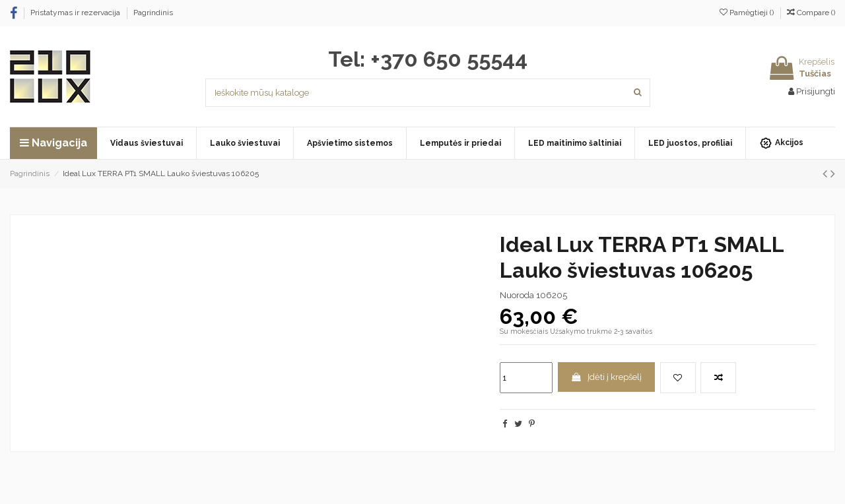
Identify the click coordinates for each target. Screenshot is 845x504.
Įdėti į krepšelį (606, 377)
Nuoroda (517, 295)
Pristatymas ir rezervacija (76, 13)
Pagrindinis (153, 13)
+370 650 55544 (449, 59)
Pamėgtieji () (748, 13)
